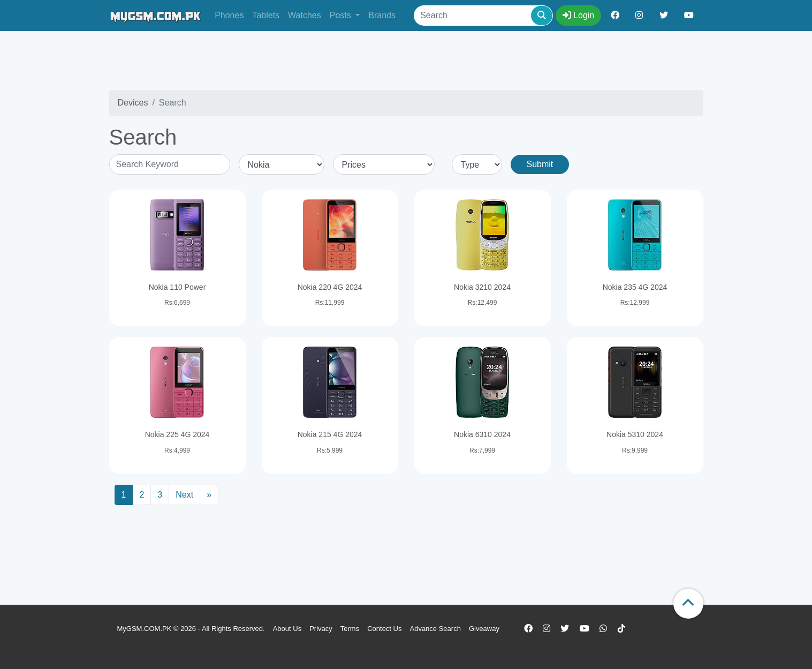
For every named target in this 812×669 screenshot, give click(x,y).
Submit (540, 164)
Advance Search (435, 629)
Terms (350, 629)
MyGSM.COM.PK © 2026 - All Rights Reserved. (191, 629)
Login (579, 15)
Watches (305, 15)
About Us (287, 629)
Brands (382, 15)
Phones (229, 15)
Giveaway (484, 629)
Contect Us (384, 629)
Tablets (266, 15)
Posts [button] (342, 15)
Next (184, 495)
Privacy (321, 629)
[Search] (483, 16)
